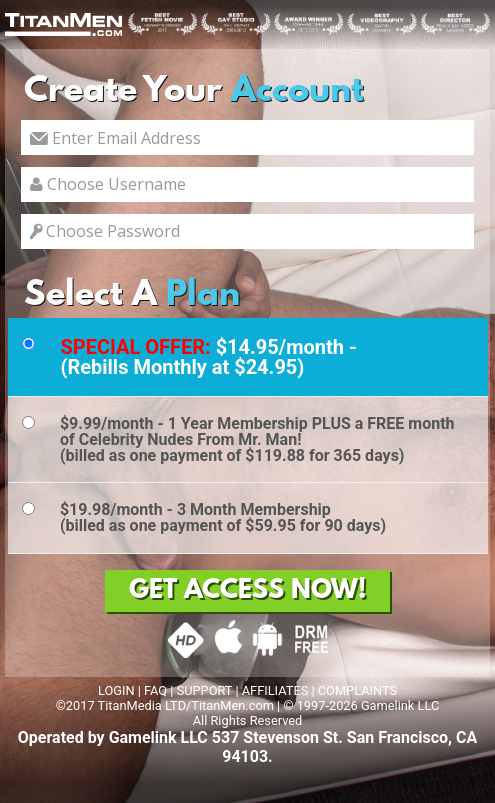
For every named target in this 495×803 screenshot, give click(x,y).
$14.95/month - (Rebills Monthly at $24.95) (208, 357)
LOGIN (116, 690)
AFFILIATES (275, 690)
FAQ (155, 690)
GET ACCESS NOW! (247, 591)
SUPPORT (205, 690)
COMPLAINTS (357, 690)
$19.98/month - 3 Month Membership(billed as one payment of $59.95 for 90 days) (223, 517)
